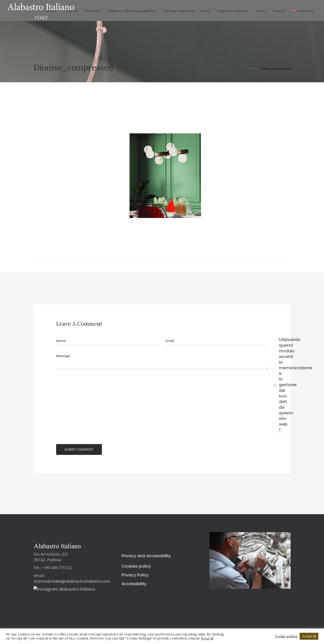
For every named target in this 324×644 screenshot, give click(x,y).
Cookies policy (136, 567)
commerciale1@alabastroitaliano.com (72, 582)
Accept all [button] (309, 636)
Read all (207, 638)
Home (253, 69)
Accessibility (134, 585)
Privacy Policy (135, 576)
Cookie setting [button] (286, 636)
